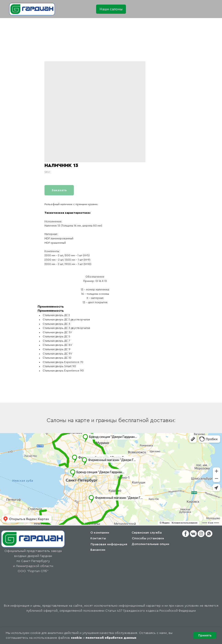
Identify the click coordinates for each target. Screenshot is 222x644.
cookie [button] (76, 638)
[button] (111, 9)
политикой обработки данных (111, 638)
